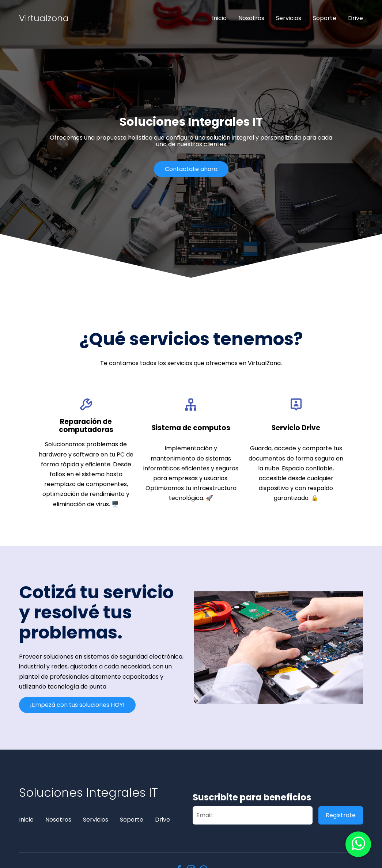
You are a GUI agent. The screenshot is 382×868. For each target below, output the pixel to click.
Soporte (325, 18)
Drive (355, 18)
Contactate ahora (191, 169)
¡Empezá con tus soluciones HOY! (77, 705)
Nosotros (251, 18)
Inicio (219, 18)
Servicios (289, 18)
